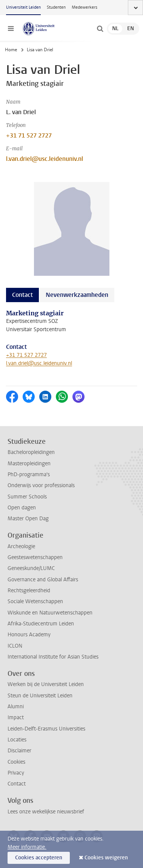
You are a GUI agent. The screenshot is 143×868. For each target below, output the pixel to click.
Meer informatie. (27, 847)
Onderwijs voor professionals (41, 485)
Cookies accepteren (39, 858)
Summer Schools (27, 497)
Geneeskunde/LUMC (31, 568)
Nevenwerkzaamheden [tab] (77, 295)
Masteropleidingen (29, 464)
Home (11, 50)
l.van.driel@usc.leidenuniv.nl (45, 159)
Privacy (16, 773)
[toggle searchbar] (100, 29)
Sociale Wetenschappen (35, 601)
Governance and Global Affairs (43, 580)
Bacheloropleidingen (31, 452)
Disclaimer (19, 751)
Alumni (16, 707)
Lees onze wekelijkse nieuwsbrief (46, 812)
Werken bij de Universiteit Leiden (46, 684)
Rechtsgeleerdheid (29, 591)
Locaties (17, 740)
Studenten (56, 7)
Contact (17, 784)
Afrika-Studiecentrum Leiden (41, 624)
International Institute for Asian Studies (53, 657)
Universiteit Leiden (23, 7)
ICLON (15, 646)
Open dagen (22, 508)
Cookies (16, 762)
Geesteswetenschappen (35, 557)
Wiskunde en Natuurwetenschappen (50, 613)
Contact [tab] (22, 295)
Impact (16, 717)
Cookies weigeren (106, 858)
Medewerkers (85, 7)
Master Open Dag (28, 519)
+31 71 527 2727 (29, 135)
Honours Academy (29, 635)
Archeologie (21, 546)
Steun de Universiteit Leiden (40, 696)
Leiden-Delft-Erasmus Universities (46, 729)
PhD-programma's (29, 474)
